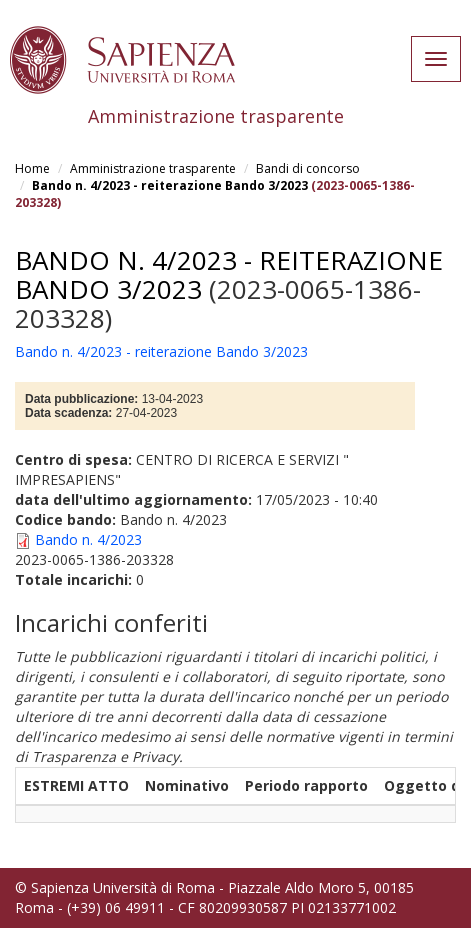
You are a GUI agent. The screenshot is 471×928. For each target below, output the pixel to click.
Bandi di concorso (308, 168)
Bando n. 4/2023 (88, 539)
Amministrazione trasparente (153, 168)
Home (32, 168)
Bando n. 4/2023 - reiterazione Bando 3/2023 (170, 185)
